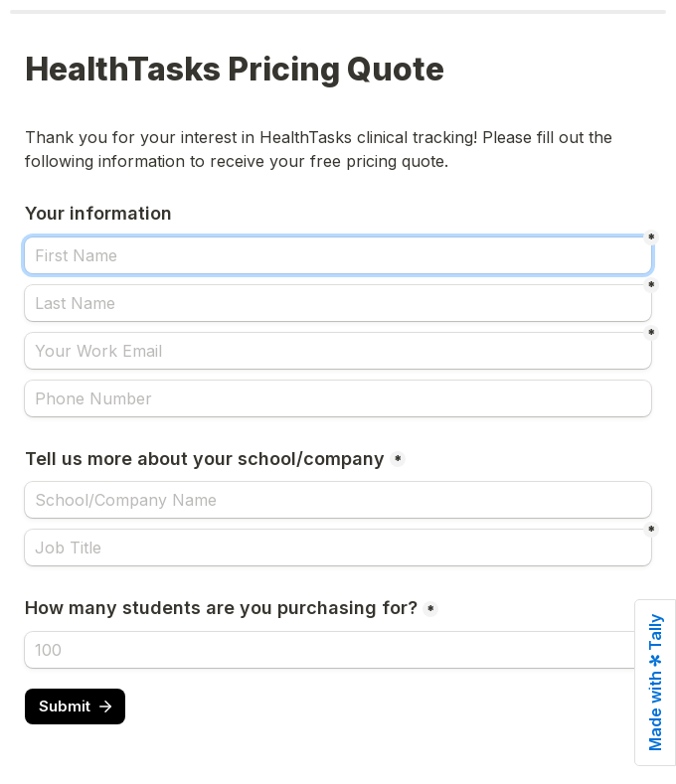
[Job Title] (338, 548)
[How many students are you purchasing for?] (338, 650)
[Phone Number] (338, 398)
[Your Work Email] (338, 351)
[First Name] (338, 255)
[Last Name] (338, 303)
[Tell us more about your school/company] (338, 500)
